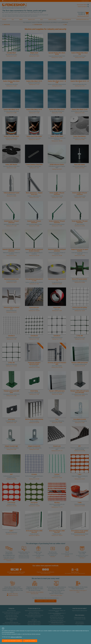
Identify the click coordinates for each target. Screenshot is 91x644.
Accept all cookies (30, 641)
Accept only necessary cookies (12, 641)
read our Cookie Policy (16, 637)
